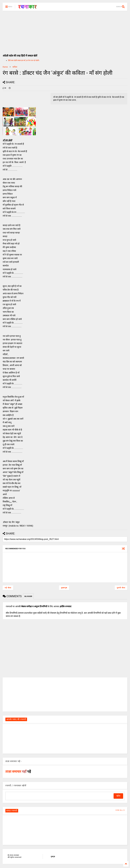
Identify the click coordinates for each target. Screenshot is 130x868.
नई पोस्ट (8, 588)
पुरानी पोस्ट (121, 588)
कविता (15, 67)
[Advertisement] (65, 31)
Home (5, 67)
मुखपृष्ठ (53, 857)
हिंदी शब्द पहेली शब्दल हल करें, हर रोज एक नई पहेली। (24, 60)
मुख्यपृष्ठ (64, 588)
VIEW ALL (120, 810)
